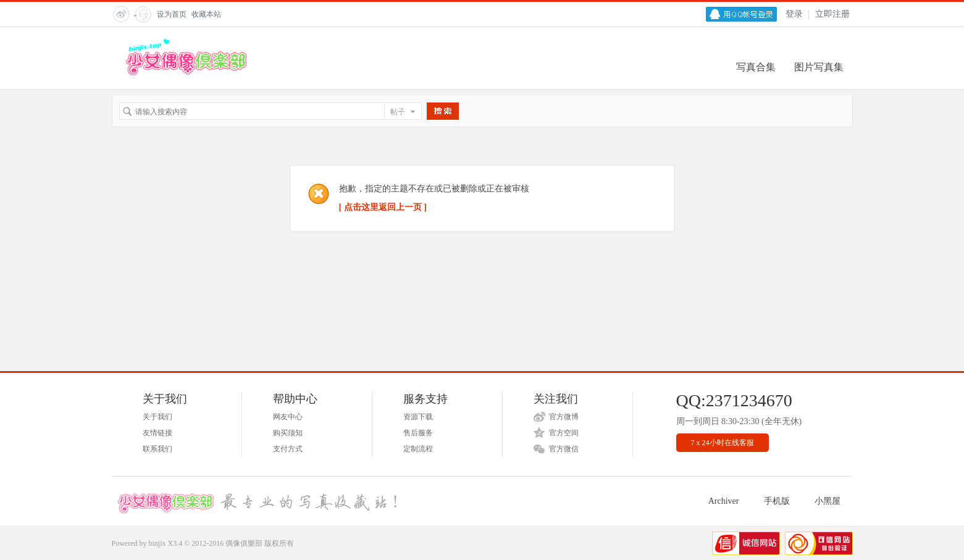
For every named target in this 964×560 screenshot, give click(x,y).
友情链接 (157, 433)
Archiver (724, 501)
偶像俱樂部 (244, 543)
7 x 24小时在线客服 (723, 443)
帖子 (398, 112)
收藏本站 (206, 14)
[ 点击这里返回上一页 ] (383, 207)
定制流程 (418, 449)
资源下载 (418, 417)
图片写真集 (819, 67)
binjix (157, 543)
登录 (794, 14)
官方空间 (564, 433)
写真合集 (756, 67)
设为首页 (172, 14)
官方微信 (564, 449)
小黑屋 (828, 501)
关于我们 (157, 417)
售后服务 (418, 433)
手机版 (777, 501)
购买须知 (288, 433)
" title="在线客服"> (142, 18)
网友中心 (288, 417)
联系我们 (157, 449)
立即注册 (832, 14)
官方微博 (564, 417)
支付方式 (288, 449)
